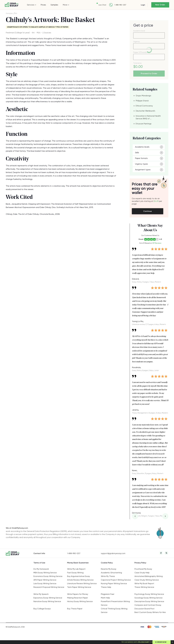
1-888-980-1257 (120, 5)
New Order (160, 5)
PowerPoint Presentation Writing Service (115, 603)
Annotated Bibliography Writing (149, 576)
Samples (54, 5)
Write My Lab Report (76, 569)
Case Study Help (142, 573)
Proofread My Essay (143, 569)
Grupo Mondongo (143, 96)
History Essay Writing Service (80, 601)
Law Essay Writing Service (45, 583)
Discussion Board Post (144, 609)
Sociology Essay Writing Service (149, 598)
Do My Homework (41, 569)
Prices (43, 5)
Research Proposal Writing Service (49, 587)
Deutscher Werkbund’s (145, 111)
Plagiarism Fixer (108, 594)
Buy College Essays (42, 609)
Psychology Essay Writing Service (149, 594)
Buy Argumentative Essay (79, 576)
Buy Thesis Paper (75, 609)
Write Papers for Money (78, 594)
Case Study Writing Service (147, 580)
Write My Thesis (108, 576)
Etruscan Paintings (144, 124)
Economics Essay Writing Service (48, 576)
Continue (148, 211)
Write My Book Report (144, 583)
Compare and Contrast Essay (148, 605)
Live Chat (102, 5)
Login (143, 5)
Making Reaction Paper (78, 598)
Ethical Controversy (144, 106)
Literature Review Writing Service (82, 583)
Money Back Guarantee (78, 563)
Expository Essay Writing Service (48, 598)
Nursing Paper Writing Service (114, 583)
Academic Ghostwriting (111, 573)
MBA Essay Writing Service (45, 573)
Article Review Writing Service (80, 580)
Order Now (162, 642)
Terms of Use (39, 563)
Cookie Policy (107, 563)
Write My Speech (41, 594)
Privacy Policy (140, 563)
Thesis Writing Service (144, 587)
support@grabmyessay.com (113, 553)
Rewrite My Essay (109, 569)
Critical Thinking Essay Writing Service (114, 610)
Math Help (105, 598)
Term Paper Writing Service (79, 587)
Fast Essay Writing (75, 573)
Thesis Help (106, 587)
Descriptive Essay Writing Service (149, 601)
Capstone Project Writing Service (116, 580)
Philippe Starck (142, 101)
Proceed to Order (149, 73)
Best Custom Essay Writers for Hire (150, 612)
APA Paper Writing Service (45, 580)
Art (16, 13)
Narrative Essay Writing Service (47, 601)
